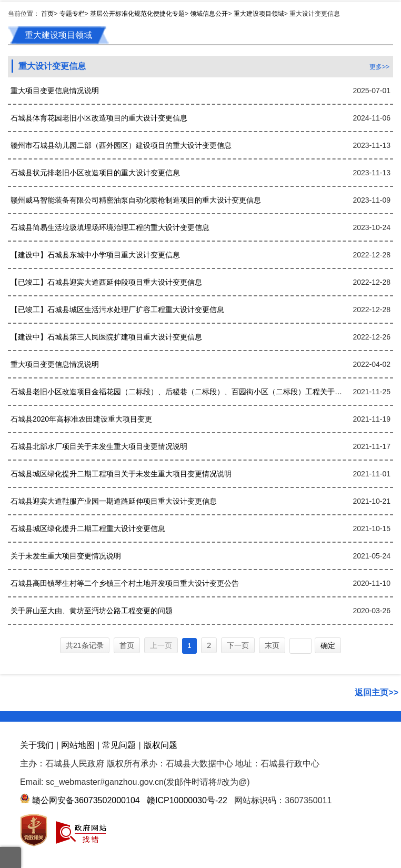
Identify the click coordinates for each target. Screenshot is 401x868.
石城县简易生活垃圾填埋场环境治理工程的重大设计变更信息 (110, 227)
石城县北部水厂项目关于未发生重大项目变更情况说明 (99, 446)
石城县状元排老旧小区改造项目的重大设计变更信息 (95, 173)
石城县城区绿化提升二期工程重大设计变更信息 (88, 528)
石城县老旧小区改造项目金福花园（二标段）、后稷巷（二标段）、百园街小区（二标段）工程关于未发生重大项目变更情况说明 (178, 392)
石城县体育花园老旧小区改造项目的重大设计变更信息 (99, 118)
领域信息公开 (209, 14)
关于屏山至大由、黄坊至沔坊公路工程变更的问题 (92, 611)
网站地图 (78, 745)
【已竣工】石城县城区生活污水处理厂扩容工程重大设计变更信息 (117, 310)
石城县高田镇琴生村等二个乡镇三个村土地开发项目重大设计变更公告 (125, 583)
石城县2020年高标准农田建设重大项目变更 (81, 419)
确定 (328, 645)
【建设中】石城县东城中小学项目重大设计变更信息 (95, 255)
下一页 (238, 645)
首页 (47, 14)
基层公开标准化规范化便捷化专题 (137, 14)
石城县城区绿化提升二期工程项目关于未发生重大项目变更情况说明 (121, 474)
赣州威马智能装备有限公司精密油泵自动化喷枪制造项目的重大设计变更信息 (136, 200)
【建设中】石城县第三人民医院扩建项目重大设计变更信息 (106, 337)
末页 (272, 645)
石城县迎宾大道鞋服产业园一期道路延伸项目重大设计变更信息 (114, 501)
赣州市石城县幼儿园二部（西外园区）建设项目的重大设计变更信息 (121, 145)
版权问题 (161, 745)
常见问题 (119, 745)
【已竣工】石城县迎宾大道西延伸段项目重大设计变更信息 (106, 282)
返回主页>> (377, 692)
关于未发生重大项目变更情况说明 (66, 556)
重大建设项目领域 (259, 14)
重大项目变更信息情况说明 (55, 91)
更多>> (379, 67)
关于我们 (37, 745)
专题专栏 (72, 14)
